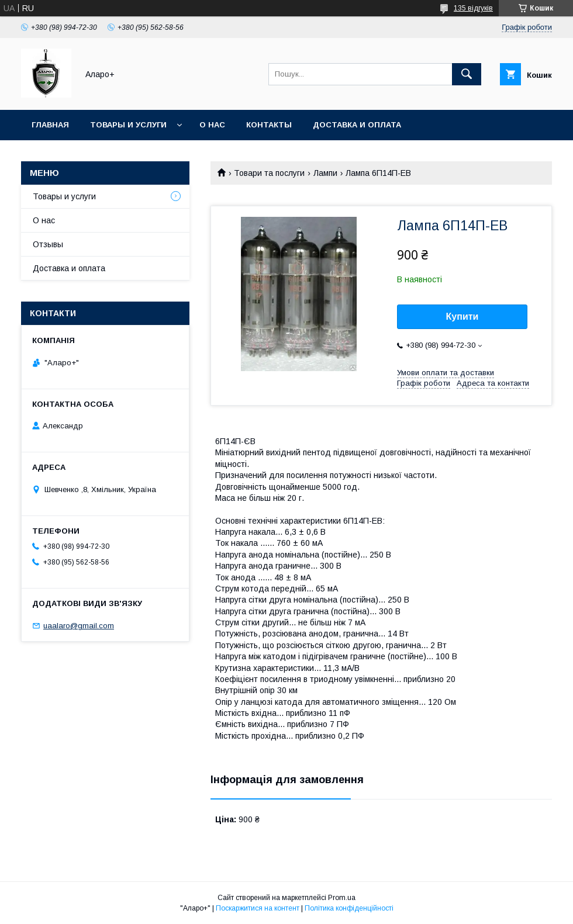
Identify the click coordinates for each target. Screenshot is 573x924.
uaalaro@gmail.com (79, 626)
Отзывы (48, 244)
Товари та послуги (269, 173)
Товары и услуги (128, 125)
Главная (50, 125)
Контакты (269, 125)
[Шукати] (467, 74)
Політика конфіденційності (349, 908)
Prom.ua (342, 898)
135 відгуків (473, 8)
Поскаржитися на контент (258, 908)
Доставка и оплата (357, 125)
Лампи (325, 173)
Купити (462, 316)
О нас (212, 125)
